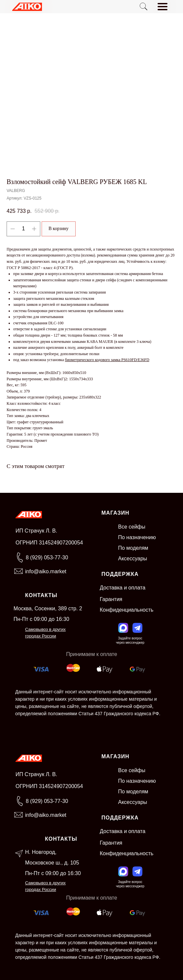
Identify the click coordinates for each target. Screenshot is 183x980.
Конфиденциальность (127, 610)
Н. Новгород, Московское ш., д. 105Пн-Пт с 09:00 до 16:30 (53, 863)
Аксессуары (133, 559)
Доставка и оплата (123, 588)
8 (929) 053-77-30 (47, 558)
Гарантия (111, 599)
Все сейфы (132, 527)
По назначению (137, 537)
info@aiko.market (46, 571)
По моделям (133, 548)
